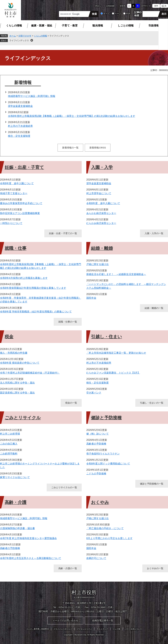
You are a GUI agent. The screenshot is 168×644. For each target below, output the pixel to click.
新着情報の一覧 (70, 148)
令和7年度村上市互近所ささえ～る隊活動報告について (31, 558)
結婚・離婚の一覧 (154, 308)
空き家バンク (94, 393)
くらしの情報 (14, 26)
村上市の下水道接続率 (20, 126)
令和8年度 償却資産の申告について (20, 363)
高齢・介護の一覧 (68, 568)
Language (110, 6)
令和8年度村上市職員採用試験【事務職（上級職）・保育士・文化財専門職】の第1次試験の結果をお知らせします (72, 116)
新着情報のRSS (98, 148)
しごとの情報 (126, 26)
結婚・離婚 (102, 248)
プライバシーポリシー (63, 629)
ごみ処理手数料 (9, 454)
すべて (107, 14)
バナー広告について (133, 629)
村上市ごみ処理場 (10, 434)
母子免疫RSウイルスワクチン (103, 454)
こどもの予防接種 (96, 474)
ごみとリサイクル (23, 418)
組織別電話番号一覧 (103, 620)
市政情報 (154, 26)
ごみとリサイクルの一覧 (64, 487)
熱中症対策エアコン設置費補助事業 (20, 213)
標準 (156, 6)
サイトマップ (102, 629)
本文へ (98, 6)
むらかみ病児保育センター (101, 223)
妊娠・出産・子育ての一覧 (63, 233)
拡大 (164, 6)
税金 (9, 337)
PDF (128, 14)
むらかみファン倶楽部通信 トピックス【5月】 (113, 373)
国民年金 (91, 298)
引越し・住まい (106, 337)
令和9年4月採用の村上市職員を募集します (24, 278)
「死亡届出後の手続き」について (105, 528)
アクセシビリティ (84, 629)
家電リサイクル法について (15, 477)
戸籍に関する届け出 (98, 264)
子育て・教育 (70, 26)
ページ (118, 14)
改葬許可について (96, 558)
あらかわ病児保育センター (101, 213)
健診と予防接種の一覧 (152, 484)
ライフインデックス (19, 40)
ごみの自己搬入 (9, 444)
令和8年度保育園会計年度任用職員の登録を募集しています (33, 288)
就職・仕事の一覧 (68, 322)
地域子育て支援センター (14, 193)
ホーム (13, 36)
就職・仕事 (16, 248)
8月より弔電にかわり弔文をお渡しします (109, 538)
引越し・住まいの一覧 (152, 403)
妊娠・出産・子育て (24, 167)
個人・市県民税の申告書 (14, 353)
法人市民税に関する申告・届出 (17, 383)
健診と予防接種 (106, 418)
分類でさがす (25, 36)
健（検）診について (98, 434)
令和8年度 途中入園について (17, 183)
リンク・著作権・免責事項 (37, 629)
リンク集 (117, 629)
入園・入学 (102, 167)
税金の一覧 (71, 403)
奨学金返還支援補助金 (20, 106)
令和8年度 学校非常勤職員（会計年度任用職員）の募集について (36, 312)
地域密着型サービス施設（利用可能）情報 (32, 96)
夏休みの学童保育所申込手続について (21, 203)
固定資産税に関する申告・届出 (17, 393)
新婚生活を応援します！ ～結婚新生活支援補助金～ (116, 274)
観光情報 (98, 26)
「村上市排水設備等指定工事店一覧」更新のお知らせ (116, 353)
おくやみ (100, 502)
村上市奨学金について (99, 193)
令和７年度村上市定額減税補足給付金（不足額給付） (30, 373)
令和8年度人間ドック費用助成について (108, 464)
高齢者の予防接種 (96, 444)
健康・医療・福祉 (42, 26)
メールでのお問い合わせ (65, 620)
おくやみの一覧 (155, 568)
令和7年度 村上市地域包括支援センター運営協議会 (28, 538)
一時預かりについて (11, 223)
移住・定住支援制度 (19, 136)
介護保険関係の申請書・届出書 (17, 528)
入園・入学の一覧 (154, 233)
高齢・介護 (16, 502)
